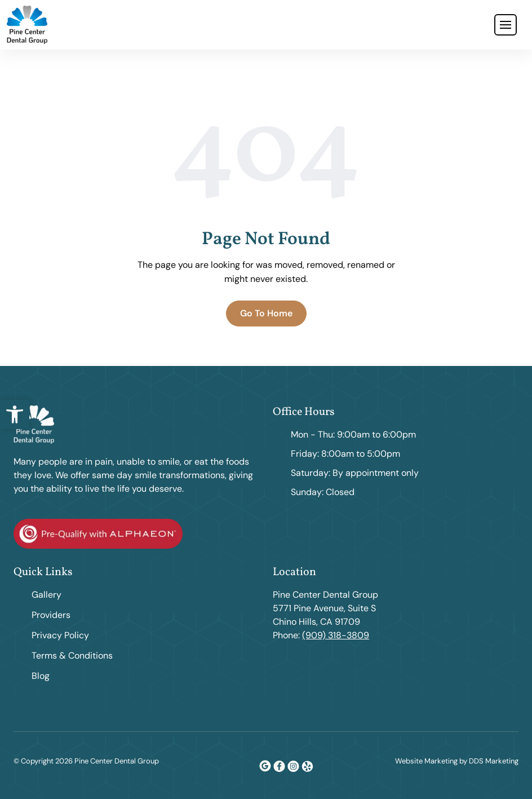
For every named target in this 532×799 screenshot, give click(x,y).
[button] (15, 414)
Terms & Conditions (72, 655)
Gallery (46, 595)
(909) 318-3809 (336, 635)
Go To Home (266, 313)
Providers (51, 615)
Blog (41, 676)
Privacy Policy (60, 635)
